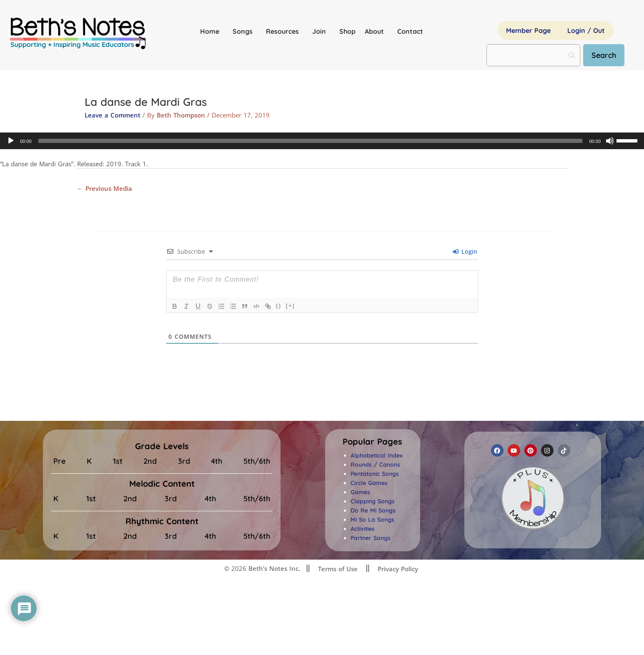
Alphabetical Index (377, 455)
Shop (347, 31)
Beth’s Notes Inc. (273, 568)
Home (212, 31)
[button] (372, 442)
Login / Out (586, 30)
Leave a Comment (113, 115)
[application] (322, 141)
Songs (245, 31)
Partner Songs (371, 538)
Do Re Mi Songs (373, 510)
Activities (363, 529)
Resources (284, 31)
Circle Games (369, 483)
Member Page (528, 30)
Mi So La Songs (372, 520)
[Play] (11, 141)
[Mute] (610, 141)
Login (465, 251)
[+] (291, 306)
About (376, 31)
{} (279, 306)
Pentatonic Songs (375, 474)
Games (360, 492)
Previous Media (105, 188)
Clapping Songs (373, 501)
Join (321, 31)
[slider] (311, 141)
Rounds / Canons (375, 465)
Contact (410, 31)
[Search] (604, 55)
